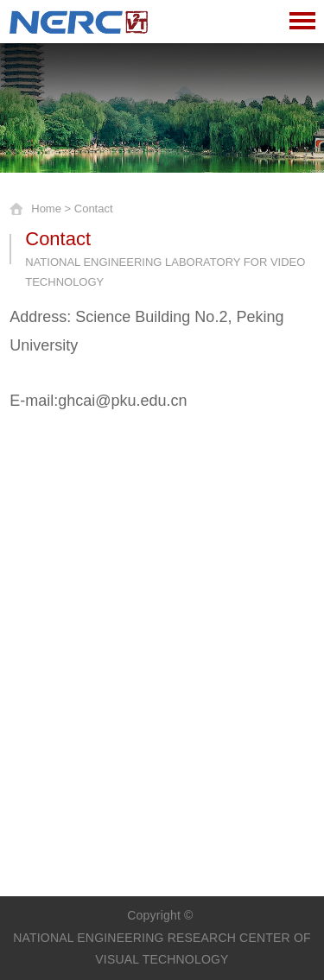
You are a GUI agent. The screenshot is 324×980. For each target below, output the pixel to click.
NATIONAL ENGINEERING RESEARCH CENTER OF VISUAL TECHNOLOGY (162, 948)
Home (46, 209)
